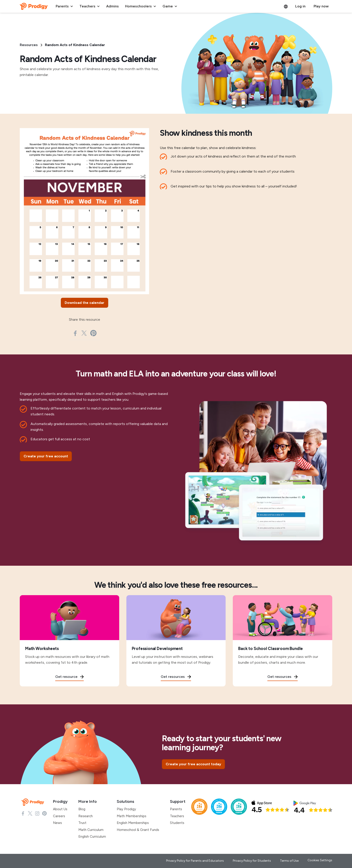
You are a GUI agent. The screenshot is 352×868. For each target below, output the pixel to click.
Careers (59, 816)
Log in (300, 6)
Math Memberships (132, 816)
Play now (321, 6)
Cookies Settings (320, 860)
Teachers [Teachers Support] (177, 816)
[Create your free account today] (193, 764)
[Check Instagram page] (37, 813)
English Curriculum (92, 837)
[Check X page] (30, 813)
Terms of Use (289, 861)
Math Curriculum (91, 830)
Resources (29, 45)
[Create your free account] (46, 456)
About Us (60, 809)
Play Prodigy (126, 809)
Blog (82, 809)
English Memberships (133, 823)
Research (86, 816)
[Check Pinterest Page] (44, 813)
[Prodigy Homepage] (34, 802)
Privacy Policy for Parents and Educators (195, 861)
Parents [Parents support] (176, 809)
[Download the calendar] (85, 303)
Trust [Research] (82, 823)
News (57, 823)
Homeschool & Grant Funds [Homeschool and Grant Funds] (138, 830)
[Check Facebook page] (23, 813)
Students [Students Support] (177, 823)
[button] (64, 6)
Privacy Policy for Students (252, 861)
